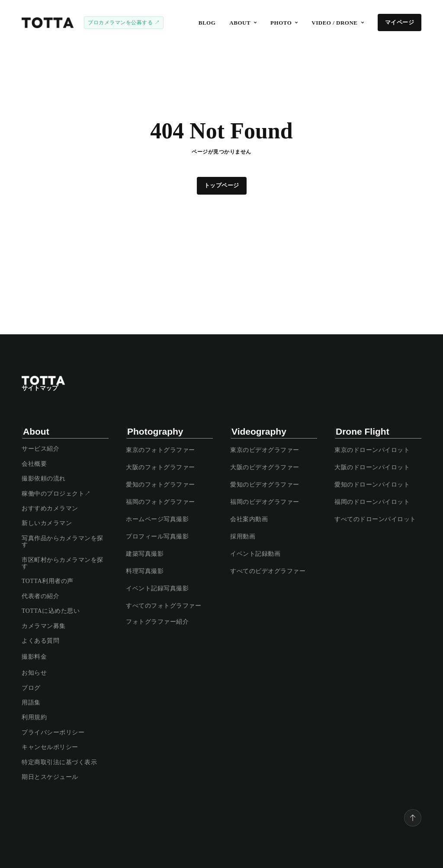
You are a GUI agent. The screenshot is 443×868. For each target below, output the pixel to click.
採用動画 (243, 536)
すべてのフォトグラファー (164, 606)
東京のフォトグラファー (161, 450)
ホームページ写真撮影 (157, 519)
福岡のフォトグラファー (161, 502)
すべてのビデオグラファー (268, 571)
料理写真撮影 (145, 571)
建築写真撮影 (145, 554)
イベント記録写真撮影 (157, 588)
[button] (243, 23)
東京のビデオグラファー (265, 450)
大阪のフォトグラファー (161, 467)
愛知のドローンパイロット (372, 485)
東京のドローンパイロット (372, 450)
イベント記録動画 (255, 554)
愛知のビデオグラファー (265, 485)
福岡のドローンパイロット (372, 502)
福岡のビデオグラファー (265, 502)
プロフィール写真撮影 (157, 536)
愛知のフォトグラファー (161, 485)
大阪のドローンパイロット (372, 467)
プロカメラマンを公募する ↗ (124, 22)
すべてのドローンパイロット (375, 519)
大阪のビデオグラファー (265, 467)
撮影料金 (34, 657)
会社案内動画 (249, 519)
